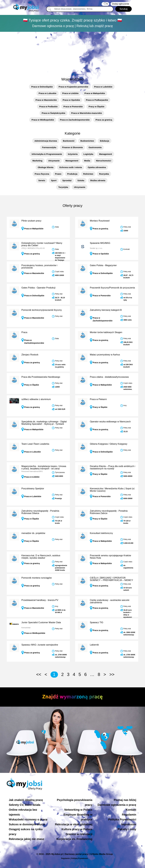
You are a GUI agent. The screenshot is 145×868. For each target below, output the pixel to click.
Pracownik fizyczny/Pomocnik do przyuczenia (112, 288)
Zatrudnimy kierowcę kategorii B (106, 310)
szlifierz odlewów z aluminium (36, 399)
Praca (24, 332)
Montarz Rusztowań (100, 221)
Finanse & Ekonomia (72, 147)
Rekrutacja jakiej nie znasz (26, 839)
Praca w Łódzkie (70, 93)
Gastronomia (95, 147)
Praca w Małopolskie (95, 93)
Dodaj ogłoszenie (121, 4)
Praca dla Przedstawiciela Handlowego (41, 377)
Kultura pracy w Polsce (77, 829)
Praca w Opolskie (71, 100)
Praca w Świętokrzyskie (53, 113)
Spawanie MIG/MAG (100, 243)
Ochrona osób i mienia (71, 167)
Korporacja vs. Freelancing (74, 839)
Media (87, 161)
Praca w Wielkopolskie (43, 120)
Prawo (58, 174)
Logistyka (88, 154)
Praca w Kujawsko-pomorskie (73, 87)
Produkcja (72, 174)
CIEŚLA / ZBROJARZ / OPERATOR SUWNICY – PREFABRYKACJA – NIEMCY (111, 579)
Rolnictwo (88, 174)
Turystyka (63, 187)
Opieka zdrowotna (97, 167)
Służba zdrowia (98, 180)
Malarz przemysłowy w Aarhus (105, 355)
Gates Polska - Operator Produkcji (38, 288)
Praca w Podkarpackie (97, 100)
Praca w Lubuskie (48, 93)
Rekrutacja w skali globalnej (74, 824)
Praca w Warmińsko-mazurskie (86, 113)
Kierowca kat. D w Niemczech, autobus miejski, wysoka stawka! (41, 557)
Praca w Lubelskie (103, 87)
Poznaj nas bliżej (125, 800)
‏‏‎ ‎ (105, 4)
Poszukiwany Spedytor (33, 489)
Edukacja (105, 141)
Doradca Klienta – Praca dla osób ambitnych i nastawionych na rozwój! (113, 467)
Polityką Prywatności (80, 858)
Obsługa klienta (46, 167)
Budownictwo (87, 141)
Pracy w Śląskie (97, 106)
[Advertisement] (72, 53)
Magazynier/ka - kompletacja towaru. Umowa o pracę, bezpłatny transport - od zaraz (44, 467)
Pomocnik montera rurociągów (37, 578)
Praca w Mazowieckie (46, 100)
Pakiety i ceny (127, 829)
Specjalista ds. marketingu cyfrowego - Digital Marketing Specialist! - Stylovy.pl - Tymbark (44, 423)
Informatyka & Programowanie (47, 154)
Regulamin (129, 815)
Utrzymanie (54, 161)
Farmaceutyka (49, 147)
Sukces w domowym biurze (27, 824)
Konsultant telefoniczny (101, 533)
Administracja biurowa (46, 141)
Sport (54, 180)
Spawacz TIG (97, 622)
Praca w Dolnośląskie (42, 87)
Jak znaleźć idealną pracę (26, 800)
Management (106, 154)
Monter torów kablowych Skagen (106, 332)
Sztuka (81, 180)
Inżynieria (73, 154)
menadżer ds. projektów (33, 533)
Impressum (129, 824)
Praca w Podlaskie (48, 106)
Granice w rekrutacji (79, 834)
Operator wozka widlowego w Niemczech (110, 422)
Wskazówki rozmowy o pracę (28, 819)
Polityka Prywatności (122, 819)
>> (112, 674)
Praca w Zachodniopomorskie (75, 120)
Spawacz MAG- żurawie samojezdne (40, 645)
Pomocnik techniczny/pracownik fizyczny (42, 310)
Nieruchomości (104, 161)
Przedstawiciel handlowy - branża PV (40, 600)
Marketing (37, 161)
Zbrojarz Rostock (30, 355)
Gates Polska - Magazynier (103, 265)
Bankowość (69, 141)
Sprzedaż (67, 180)
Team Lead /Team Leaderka (35, 444)
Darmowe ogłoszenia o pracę (117, 805)
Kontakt (131, 810)
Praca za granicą (104, 120)
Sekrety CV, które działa (25, 805)
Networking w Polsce (78, 810)
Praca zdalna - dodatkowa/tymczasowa (109, 377)
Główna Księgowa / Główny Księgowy (109, 444)
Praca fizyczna (42, 174)
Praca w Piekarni (98, 399)
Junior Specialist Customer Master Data (41, 622)
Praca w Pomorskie (73, 106)
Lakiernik (94, 645)
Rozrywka (104, 174)
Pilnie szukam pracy (31, 221)
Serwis (42, 180)
